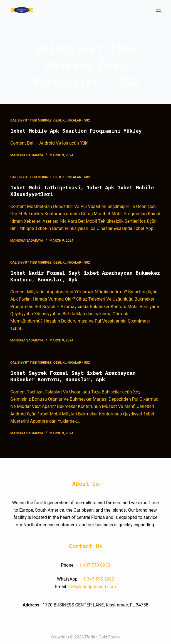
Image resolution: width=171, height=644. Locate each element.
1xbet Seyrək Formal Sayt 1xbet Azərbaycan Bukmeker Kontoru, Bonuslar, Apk (73, 376)
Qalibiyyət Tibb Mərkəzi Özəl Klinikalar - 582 (50, 120)
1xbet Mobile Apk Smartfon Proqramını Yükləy (76, 131)
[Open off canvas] (158, 10)
